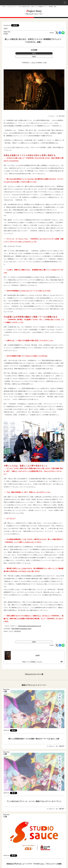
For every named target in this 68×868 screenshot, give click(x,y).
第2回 (34, 57)
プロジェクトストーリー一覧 (34, 674)
